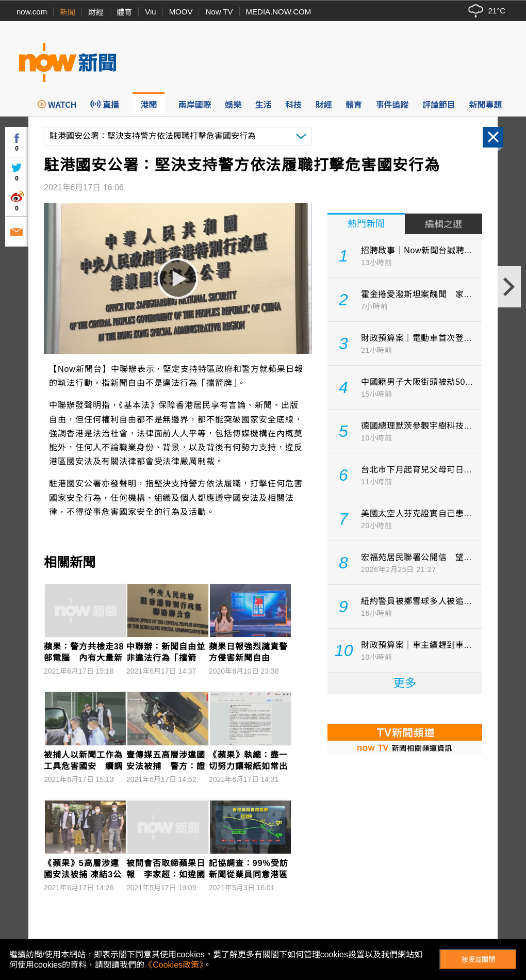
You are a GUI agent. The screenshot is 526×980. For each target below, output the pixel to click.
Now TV (219, 12)
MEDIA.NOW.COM (279, 12)
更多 (405, 683)
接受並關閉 (478, 960)
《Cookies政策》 (174, 965)
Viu (150, 12)
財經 (96, 12)
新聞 (68, 12)
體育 (124, 12)
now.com (32, 12)
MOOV (181, 12)
